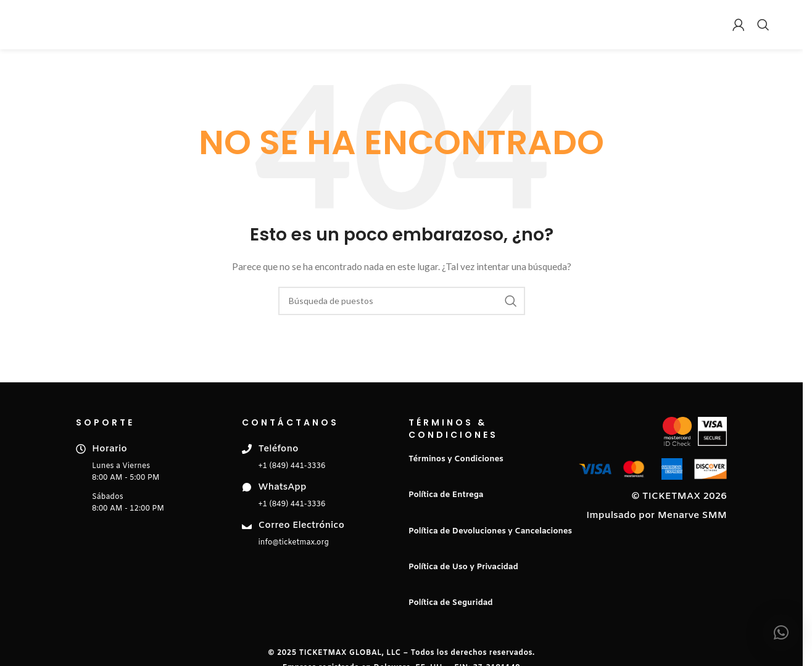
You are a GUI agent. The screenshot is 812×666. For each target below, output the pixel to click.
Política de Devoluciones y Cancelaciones (490, 531)
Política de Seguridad (451, 603)
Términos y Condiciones (456, 459)
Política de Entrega (446, 495)
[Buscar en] (763, 25)
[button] (781, 633)
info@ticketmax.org (293, 543)
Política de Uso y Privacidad (463, 567)
